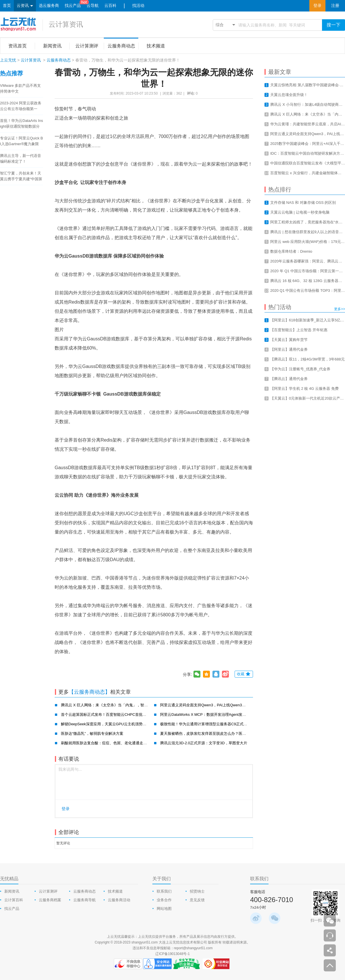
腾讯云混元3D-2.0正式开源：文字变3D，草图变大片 (204, 743)
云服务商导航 (85, 900)
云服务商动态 (59, 60)
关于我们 (162, 879)
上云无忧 (8, 60)
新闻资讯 (12, 891)
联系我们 (164, 891)
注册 (335, 6)
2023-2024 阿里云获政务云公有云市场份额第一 (21, 106)
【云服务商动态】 (89, 692)
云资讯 (25, 6)
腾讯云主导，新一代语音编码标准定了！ (21, 159)
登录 (317, 6)
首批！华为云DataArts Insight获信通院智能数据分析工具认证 (22, 124)
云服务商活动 (119, 900)
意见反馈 (197, 900)
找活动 (138, 6)
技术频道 (115, 891)
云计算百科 (14, 900)
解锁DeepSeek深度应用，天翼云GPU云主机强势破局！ (107, 724)
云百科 (110, 6)
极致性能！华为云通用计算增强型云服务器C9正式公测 (206, 724)
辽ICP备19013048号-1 (172, 954)
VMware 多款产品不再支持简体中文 (20, 88)
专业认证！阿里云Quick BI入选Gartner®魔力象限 (22, 141)
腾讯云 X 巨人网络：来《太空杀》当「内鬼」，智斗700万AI (111, 705)
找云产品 (73, 6)
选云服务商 (49, 6)
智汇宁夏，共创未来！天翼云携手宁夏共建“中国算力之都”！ (21, 177)
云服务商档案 (50, 900)
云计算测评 (48, 891)
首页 (7, 6)
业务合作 (164, 900)
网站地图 (164, 909)
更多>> (340, 309)
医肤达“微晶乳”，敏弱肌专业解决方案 (92, 733)
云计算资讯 (66, 24)
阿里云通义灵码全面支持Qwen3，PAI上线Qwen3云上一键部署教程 (216, 705)
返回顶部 (330, 965)
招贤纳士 (197, 891)
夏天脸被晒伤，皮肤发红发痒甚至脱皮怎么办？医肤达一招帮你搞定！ (218, 733)
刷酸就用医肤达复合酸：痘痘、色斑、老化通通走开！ (106, 743)
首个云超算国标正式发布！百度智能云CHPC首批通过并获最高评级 (117, 715)
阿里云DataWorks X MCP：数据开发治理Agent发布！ (205, 715)
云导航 (93, 6)
